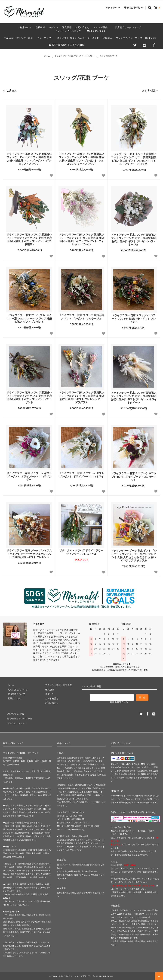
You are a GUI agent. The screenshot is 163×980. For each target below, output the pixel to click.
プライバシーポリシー (17, 723)
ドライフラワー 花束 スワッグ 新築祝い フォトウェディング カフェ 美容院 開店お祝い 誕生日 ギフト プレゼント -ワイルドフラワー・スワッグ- (134, 158)
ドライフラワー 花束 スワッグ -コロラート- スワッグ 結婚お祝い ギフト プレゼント (134, 318)
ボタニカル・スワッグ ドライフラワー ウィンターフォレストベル (81, 551)
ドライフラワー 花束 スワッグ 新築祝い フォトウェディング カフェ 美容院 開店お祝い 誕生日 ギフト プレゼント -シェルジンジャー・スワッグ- (81, 158)
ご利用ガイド (25, 27)
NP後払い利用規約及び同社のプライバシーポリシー (133, 879)
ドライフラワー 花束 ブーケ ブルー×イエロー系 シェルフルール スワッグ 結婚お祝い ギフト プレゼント (29, 317)
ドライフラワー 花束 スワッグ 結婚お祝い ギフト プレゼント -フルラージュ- (81, 316)
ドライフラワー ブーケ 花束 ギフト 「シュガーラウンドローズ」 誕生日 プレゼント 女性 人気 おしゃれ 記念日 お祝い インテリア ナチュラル (134, 554)
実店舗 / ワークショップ (128, 27)
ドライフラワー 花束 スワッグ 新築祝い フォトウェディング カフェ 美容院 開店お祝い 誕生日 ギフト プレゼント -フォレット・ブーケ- (81, 238)
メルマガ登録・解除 (16, 714)
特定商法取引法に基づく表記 (21, 718)
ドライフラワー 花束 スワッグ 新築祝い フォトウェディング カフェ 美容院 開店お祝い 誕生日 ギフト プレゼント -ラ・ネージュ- (134, 239)
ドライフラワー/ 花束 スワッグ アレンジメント (75, 56)
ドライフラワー (45, 38)
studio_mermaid (97, 31)
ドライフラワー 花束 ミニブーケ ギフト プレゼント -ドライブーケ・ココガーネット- (134, 476)
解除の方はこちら (119, 701)
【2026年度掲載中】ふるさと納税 (66, 45)
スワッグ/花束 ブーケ (109, 56)
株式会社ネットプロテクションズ (144, 868)
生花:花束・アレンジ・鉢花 (18, 38)
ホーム (47, 56)
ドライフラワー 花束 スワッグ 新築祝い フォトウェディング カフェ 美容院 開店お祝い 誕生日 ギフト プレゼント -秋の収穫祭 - (29, 238)
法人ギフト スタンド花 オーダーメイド (78, 38)
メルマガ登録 (101, 27)
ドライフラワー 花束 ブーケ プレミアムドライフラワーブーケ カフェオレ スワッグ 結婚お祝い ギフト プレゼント (29, 553)
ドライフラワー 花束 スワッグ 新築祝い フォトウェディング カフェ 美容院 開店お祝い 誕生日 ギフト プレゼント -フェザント (29, 396)
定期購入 (108, 38)
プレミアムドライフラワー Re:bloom (136, 38)
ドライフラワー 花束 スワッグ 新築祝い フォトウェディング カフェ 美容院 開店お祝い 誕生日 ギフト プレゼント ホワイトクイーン (134, 397)
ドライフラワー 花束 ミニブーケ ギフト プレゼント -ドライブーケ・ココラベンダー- (29, 475)
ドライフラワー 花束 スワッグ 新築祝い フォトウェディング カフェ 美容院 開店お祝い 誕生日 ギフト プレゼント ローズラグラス (81, 396)
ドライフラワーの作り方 (69, 31)
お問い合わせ (83, 27)
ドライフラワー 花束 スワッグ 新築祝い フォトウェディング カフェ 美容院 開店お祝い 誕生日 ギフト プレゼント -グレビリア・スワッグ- (29, 158)
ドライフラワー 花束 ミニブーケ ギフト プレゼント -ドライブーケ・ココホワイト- (81, 475)
